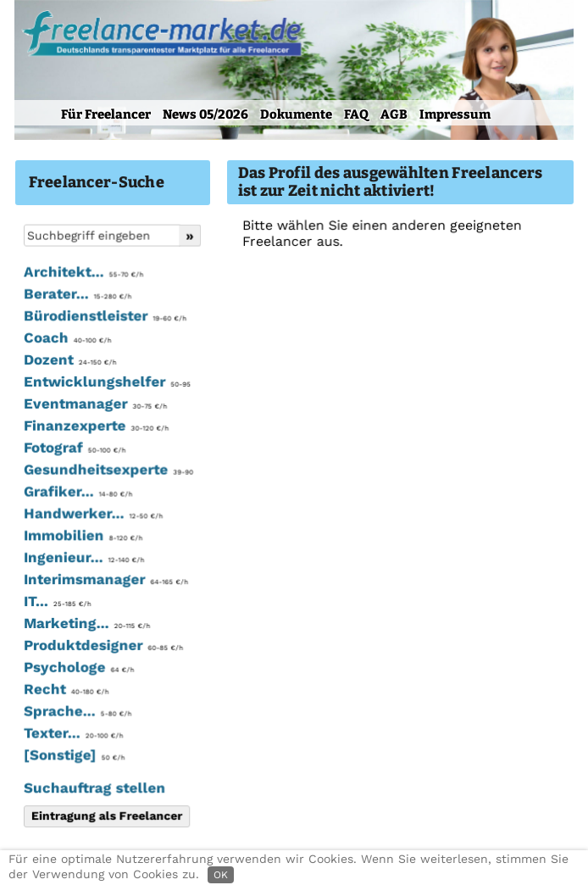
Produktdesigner (103, 646)
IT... (56, 602)
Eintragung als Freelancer (106, 815)
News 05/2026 (205, 114)
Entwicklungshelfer (106, 383)
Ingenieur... (83, 559)
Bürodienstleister (104, 318)
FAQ (356, 114)
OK (221, 875)
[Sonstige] (73, 755)
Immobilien (82, 537)
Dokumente (296, 114)
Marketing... (86, 624)
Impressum (455, 114)
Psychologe (78, 668)
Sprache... (77, 711)
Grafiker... (77, 493)
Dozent (69, 361)
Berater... (77, 296)
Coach (67, 340)
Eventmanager (94, 405)
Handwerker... (92, 515)
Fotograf (74, 449)
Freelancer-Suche (97, 182)
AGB (394, 114)
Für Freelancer (106, 114)
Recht (65, 690)
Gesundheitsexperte (107, 471)
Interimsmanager (105, 581)
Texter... (72, 733)
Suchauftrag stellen (94, 788)
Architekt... (83, 274)
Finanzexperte (95, 427)
